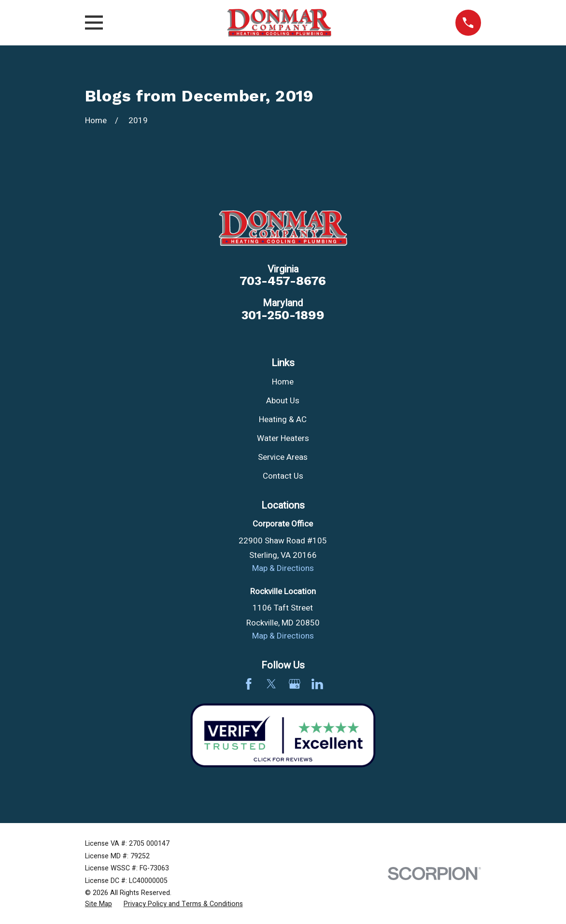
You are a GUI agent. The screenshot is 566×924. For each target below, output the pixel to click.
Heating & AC (283, 419)
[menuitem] (99, 904)
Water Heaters (283, 438)
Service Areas (283, 457)
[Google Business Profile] (295, 684)
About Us (283, 401)
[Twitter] (271, 684)
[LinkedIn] (317, 684)
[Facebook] (249, 684)
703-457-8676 (283, 281)
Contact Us (283, 476)
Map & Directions (283, 568)
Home (283, 382)
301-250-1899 (283, 315)
